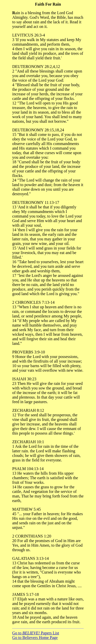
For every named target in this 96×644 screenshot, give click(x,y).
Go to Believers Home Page (35, 638)
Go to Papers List (36, 633)
